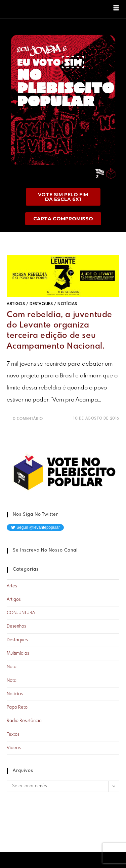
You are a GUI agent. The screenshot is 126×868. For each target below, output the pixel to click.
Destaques (41, 304)
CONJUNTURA (21, 613)
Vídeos (14, 748)
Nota (12, 667)
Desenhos (16, 626)
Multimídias (18, 654)
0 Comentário (28, 419)
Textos (13, 735)
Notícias (67, 304)
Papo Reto (17, 707)
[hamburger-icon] (116, 9)
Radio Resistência (24, 721)
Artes (12, 586)
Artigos (16, 304)
